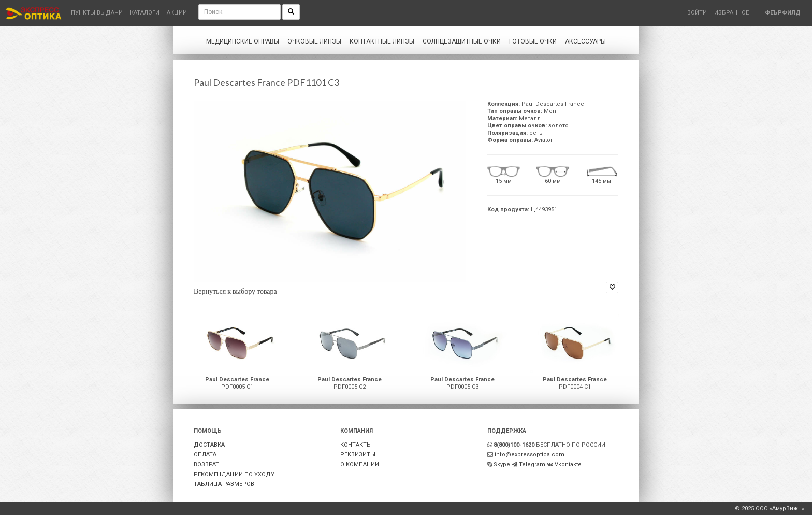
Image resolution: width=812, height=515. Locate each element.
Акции (177, 13)
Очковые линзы (314, 41)
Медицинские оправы (243, 41)
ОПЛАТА (205, 455)
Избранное (731, 13)
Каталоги (145, 13)
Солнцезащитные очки (462, 41)
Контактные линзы (382, 41)
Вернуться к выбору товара (235, 291)
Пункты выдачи (97, 13)
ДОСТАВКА (209, 445)
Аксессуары (585, 41)
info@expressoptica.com (530, 455)
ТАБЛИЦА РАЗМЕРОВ (224, 484)
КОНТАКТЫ (356, 445)
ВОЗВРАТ (206, 464)
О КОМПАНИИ (360, 464)
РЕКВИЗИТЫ (358, 455)
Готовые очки (533, 41)
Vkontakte (568, 464)
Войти (697, 13)
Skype (502, 464)
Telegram (532, 464)
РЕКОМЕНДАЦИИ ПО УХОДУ (234, 474)
